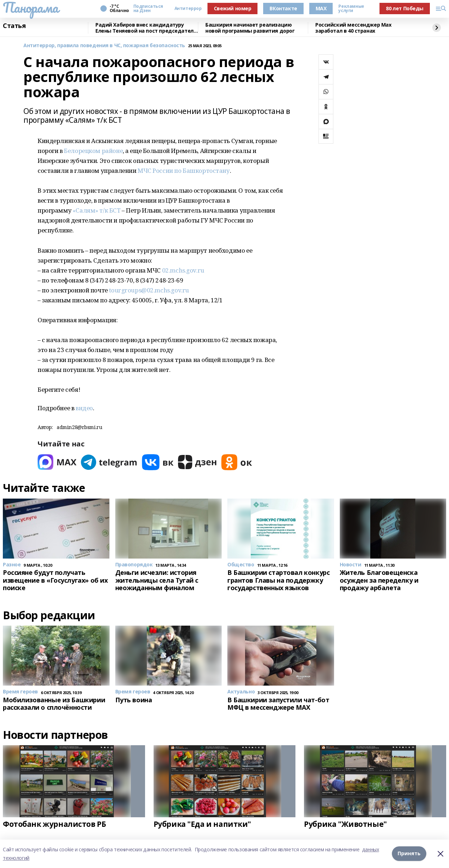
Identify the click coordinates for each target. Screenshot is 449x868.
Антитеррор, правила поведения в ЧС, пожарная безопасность (104, 46)
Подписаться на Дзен (148, 9)
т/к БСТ (110, 210)
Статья (14, 26)
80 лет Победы (405, 8)
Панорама (31, 7)
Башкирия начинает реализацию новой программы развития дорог (250, 28)
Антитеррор (188, 9)
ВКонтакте (283, 8)
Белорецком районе (93, 151)
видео (84, 408)
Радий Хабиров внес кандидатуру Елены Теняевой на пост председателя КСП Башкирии (146, 28)
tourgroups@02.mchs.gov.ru (149, 290)
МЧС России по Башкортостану (184, 171)
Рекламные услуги (351, 9)
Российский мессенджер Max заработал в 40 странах (353, 28)
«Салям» (85, 210)
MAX (321, 8)
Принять (409, 854)
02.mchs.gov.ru (183, 270)
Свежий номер (233, 8)
